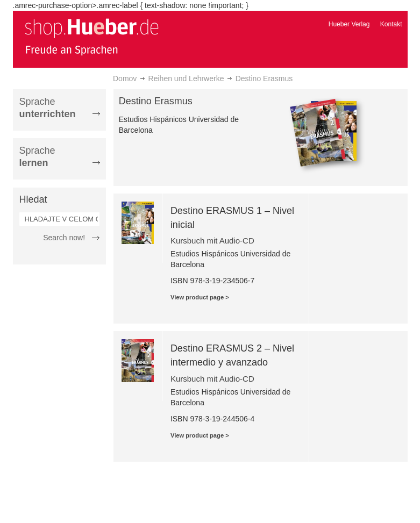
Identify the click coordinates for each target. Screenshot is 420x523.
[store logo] (91, 37)
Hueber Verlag (349, 24)
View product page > (200, 297)
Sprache (48, 108)
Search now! (64, 238)
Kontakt (391, 24)
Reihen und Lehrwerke (186, 78)
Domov (125, 78)
